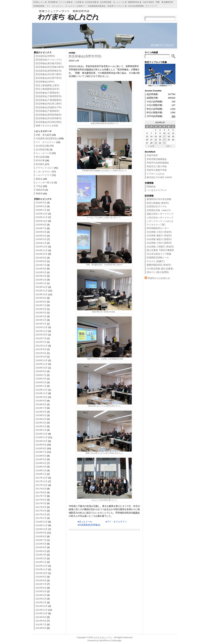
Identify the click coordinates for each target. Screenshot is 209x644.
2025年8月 (41, 225)
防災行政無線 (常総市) (158, 203)
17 (164, 136)
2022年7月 (41, 338)
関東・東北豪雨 (44, 135)
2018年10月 (42, 441)
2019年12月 (42, 390)
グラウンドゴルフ (45, 168)
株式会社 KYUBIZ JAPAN (159, 177)
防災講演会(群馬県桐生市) (49, 71)
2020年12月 (42, 360)
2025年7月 (41, 228)
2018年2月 (41, 470)
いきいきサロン (44, 172)
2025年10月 (42, 221)
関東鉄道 (151, 187)
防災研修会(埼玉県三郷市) (49, 74)
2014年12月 (42, 606)
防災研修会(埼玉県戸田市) (49, 78)
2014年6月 (41, 628)
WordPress (104, 641)
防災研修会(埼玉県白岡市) (49, 122)
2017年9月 (41, 489)
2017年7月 (41, 496)
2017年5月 (41, 503)
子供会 (39, 186)
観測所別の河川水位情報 (159, 199)
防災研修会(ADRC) (45, 82)
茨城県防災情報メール (158, 258)
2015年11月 (42, 569)
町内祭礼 (40, 164)
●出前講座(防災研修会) (89, 525)
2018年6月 (41, 456)
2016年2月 (41, 558)
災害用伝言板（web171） (160, 210)
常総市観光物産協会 (157, 159)
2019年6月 (41, 412)
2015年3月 (41, 599)
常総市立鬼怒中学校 (157, 170)
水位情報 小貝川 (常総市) (159, 232)
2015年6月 (41, 588)
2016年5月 (41, 547)
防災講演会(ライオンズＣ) (49, 60)
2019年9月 (41, 401)
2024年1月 (41, 283)
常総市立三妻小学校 (157, 166)
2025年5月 (41, 236)
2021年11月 (42, 346)
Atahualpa (117, 641)
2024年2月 (41, 280)
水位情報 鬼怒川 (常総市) (159, 236)
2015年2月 (41, 602)
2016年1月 (41, 562)
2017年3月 (41, 511)
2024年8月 (41, 261)
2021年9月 (41, 349)
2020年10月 (42, 368)
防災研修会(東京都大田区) (49, 63)
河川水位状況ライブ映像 (159, 254)
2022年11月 (42, 331)
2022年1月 (41, 342)
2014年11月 (42, 610)
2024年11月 (42, 250)
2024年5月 (41, 272)
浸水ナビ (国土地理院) (158, 272)
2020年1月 (41, 386)
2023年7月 (41, 305)
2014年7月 (41, 624)
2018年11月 (42, 437)
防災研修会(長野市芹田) (85, 56)
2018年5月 (41, 459)
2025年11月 (42, 217)
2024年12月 (42, 247)
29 (156, 143)
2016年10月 (42, 529)
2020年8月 (41, 371)
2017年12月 (42, 478)
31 (164, 143)
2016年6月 (41, 544)
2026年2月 (41, 206)
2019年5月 (41, 415)
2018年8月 (41, 448)
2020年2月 (41, 382)
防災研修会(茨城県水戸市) (49, 107)
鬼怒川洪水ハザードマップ (160, 214)
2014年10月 (42, 613)
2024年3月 (41, 276)
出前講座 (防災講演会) (47, 138)
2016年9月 (41, 533)
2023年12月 (42, 287)
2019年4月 (41, 419)
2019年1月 (41, 430)
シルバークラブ (44, 175)
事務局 (39, 194)
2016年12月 (42, 522)
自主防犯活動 (42, 150)
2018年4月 (41, 463)
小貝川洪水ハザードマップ (160, 218)
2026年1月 (41, 210)
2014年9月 (41, 617)
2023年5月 (41, 313)
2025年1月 (41, 243)
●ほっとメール (85, 522)
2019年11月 (42, 393)
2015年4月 (41, 595)
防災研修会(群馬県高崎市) (49, 115)
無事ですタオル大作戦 (47, 126)
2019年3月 (41, 423)
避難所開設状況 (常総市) (159, 265)
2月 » (169, 146)
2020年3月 (41, 379)
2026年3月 (41, 203)
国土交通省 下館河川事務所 (160, 250)
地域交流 (40, 190)
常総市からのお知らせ (159, 278)
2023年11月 (42, 291)
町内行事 (40, 160)
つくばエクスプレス (157, 190)
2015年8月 (41, 580)
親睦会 (39, 179)
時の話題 (40, 157)
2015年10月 (42, 573)
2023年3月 (41, 316)
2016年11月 (42, 525)
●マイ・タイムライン (116, 522)
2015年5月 (41, 591)
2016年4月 (41, 551)
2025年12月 (42, 214)
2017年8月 (41, 492)
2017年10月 (42, 485)
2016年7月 (41, 540)
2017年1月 (41, 518)
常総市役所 (152, 155)
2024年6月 (41, 269)
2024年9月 (41, 258)
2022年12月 (42, 327)
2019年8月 (41, 404)
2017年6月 (41, 500)
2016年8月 (41, 536)
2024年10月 (42, 254)
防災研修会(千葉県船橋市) (49, 100)
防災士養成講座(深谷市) (48, 89)
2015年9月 (41, 577)
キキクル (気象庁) (156, 261)
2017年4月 (41, 507)
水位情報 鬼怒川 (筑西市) (159, 239)
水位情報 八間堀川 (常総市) (160, 247)
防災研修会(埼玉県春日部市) (50, 67)
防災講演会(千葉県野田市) (49, 96)
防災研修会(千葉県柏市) (48, 93)
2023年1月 (41, 324)
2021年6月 (41, 353)
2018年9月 (41, 445)
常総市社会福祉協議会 (158, 163)
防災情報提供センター (158, 228)
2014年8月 (41, 621)
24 (164, 140)
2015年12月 (42, 566)
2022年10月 (42, 335)
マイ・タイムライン (46, 142)
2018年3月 (41, 467)
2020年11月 (42, 364)
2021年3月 (41, 357)
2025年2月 (41, 239)
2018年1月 (41, 474)
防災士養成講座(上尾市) (48, 85)
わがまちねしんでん (103, 638)
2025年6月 (41, 232)
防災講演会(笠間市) (45, 56)
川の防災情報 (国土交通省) (160, 269)
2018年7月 (41, 452)
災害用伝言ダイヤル (157, 207)
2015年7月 (41, 584)
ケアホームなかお (156, 174)
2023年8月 (41, 302)
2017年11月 (42, 481)
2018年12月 (42, 434)
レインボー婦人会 (45, 182)
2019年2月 (41, 426)
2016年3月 (41, 555)
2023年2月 (41, 320)
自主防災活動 (42, 146)
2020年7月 (41, 375)
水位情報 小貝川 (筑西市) (159, 243)
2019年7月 (41, 408)
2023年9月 (41, 298)
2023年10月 (42, 294)
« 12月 (151, 146)
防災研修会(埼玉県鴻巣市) (49, 118)
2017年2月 (41, 514)
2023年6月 (41, 309)
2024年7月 (41, 265)
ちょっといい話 (44, 153)
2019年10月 (42, 397)
